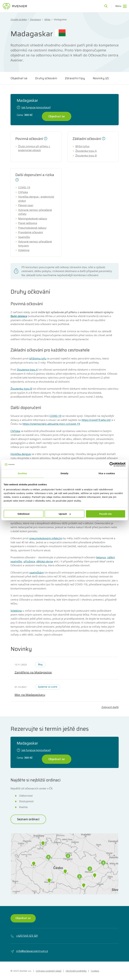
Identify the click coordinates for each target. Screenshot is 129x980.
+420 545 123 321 (24, 936)
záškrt (111, 557)
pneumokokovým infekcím (46, 538)
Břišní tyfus (82, 146)
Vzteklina (24, 250)
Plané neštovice (28, 223)
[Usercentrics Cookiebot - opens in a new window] (112, 464)
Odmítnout (24, 514)
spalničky (16, 561)
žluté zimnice (19, 316)
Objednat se (19, 78)
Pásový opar (26, 205)
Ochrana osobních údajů (49, 971)
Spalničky (24, 237)
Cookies (95, 971)
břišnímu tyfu (38, 358)
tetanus (101, 557)
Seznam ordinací (28, 819)
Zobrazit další (110, 707)
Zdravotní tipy (75, 78)
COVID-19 (24, 187)
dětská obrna (45, 561)
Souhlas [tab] (22, 473)
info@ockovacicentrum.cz (29, 951)
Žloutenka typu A (86, 151)
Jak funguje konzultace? (34, 107)
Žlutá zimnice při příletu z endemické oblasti (34, 148)
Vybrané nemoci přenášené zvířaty (35, 212)
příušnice (29, 561)
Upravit (65, 514)
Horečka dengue (21, 454)
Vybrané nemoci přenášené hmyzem (35, 244)
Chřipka (23, 192)
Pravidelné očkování (31, 232)
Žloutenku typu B (21, 389)
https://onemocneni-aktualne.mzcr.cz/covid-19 (51, 424)
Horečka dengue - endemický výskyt (36, 199)
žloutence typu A (27, 370)
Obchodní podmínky (76, 971)
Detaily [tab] (65, 473)
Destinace (36, 19)
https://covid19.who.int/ (96, 420)
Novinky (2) (101, 78)
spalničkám (37, 572)
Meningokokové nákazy (33, 218)
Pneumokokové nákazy (32, 228)
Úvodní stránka (19, 19)
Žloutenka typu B (86, 155)
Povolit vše (105, 514)
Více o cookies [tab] (107, 473)
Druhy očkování (46, 78)
